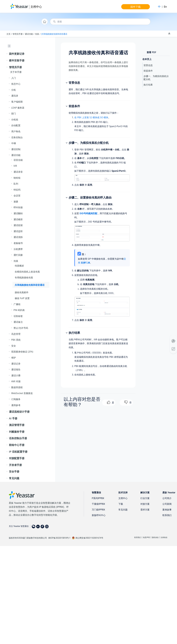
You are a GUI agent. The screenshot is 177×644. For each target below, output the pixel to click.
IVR (15, 166)
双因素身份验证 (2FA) (22, 352)
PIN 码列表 (19, 310)
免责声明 (146, 537)
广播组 (17, 304)
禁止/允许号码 (21, 328)
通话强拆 (18, 237)
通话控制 (16, 149)
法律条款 (164, 537)
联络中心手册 (17, 445)
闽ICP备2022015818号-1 (59, 538)
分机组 (15, 120)
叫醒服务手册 (17, 432)
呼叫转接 (18, 207)
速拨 (16, 202)
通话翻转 (18, 213)
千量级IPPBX (98, 504)
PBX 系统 (16, 340)
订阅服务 (16, 399)
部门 (14, 114)
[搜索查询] (100, 22)
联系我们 (167, 515)
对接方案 (145, 504)
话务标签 (18, 316)
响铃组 (17, 178)
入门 (14, 78)
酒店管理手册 (17, 425)
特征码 (17, 190)
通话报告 (16, 369)
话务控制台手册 (18, 438)
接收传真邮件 (22, 292)
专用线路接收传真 (24, 278)
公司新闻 (167, 504)
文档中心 (36, 7)
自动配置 (16, 125)
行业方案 (145, 498)
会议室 (17, 196)
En (165, 7)
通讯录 (15, 96)
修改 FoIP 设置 (22, 298)
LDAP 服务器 (18, 108)
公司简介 (167, 498)
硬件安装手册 (17, 60)
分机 (14, 90)
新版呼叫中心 (99, 515)
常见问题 (14, 478)
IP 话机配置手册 (18, 452)
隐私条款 (155, 537)
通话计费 (16, 375)
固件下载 (136, 7)
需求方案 (145, 510)
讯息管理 (16, 334)
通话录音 (18, 172)
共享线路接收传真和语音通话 (54, 34)
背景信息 (148, 65)
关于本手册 (16, 72)
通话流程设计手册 (19, 412)
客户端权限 (17, 102)
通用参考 (16, 405)
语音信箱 (18, 160)
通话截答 (18, 219)
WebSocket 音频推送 (22, 393)
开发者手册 (15, 465)
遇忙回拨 (18, 255)
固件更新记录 (17, 54)
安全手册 (14, 471)
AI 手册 (13, 418)
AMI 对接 (16, 381)
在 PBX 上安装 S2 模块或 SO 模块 (91, 117)
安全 (14, 346)
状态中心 (16, 84)
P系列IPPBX (98, 498)
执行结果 (148, 85)
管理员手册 (18, 34)
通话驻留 (18, 225)
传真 (37, 34)
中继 (14, 143)
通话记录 (16, 364)
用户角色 (16, 131)
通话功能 (29, 34)
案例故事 (167, 510)
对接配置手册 (17, 458)
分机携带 (18, 249)
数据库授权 (17, 387)
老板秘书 (18, 243)
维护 (14, 358)
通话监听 (18, 231)
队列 (16, 184)
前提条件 (148, 71)
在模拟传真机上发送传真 (27, 272)
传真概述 (19, 266)
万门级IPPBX (98, 510)
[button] (7, 54)
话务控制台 (17, 137)
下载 (121, 504)
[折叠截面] (170, 34)
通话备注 (18, 322)
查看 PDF (151, 52)
